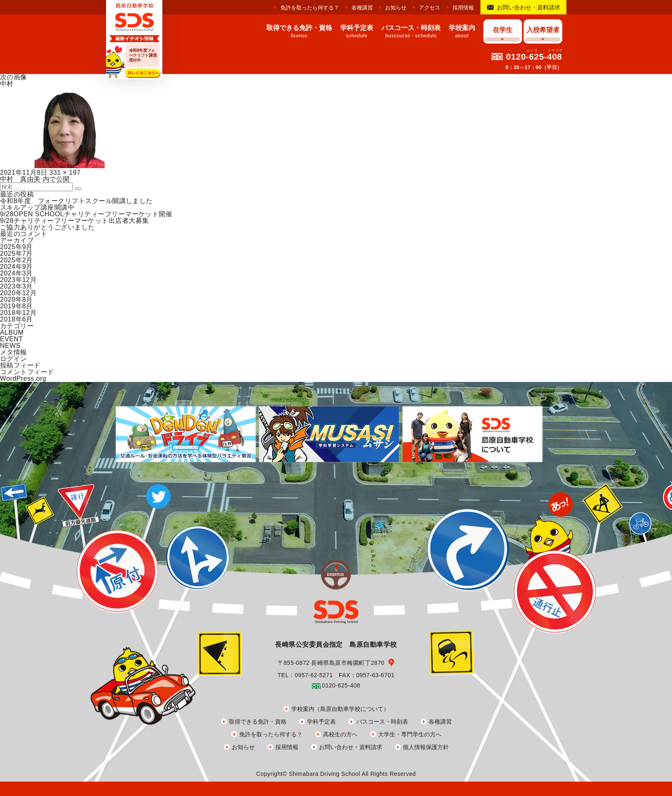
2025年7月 (16, 253)
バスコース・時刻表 (382, 722)
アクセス (430, 8)
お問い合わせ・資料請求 (529, 7)
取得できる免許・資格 (258, 722)
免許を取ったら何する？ (310, 8)
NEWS (10, 346)
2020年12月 (18, 293)
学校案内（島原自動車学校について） (340, 709)
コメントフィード (27, 372)
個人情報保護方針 (426, 747)
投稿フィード (20, 365)
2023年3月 (16, 286)
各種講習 (362, 8)
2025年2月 (16, 260)
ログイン (14, 359)
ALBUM (12, 332)
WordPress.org (23, 378)
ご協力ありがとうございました (47, 227)
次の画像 (14, 77)
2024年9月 (16, 267)
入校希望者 (543, 30)
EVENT (12, 339)
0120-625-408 (534, 57)
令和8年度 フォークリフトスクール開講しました (76, 201)
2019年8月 (16, 306)
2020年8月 (16, 300)
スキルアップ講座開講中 (37, 207)
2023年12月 (18, 280)
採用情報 (463, 8)
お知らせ (396, 8)
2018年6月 (16, 319)
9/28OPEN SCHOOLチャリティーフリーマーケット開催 (86, 214)
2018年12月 (18, 313)
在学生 (503, 30)
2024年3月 (16, 273)
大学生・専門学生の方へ (410, 734)
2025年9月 (16, 247)
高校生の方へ (340, 734)
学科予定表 (321, 722)
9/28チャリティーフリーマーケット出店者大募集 (75, 221)
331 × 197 (65, 172)
